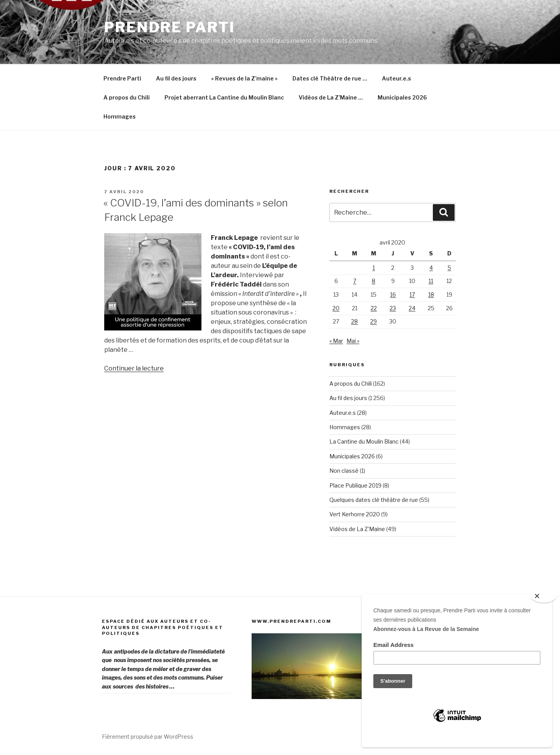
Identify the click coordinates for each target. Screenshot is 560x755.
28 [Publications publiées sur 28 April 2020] (354, 321)
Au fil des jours (176, 78)
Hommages (120, 116)
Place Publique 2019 (355, 485)
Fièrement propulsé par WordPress (148, 737)
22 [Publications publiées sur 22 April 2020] (374, 308)
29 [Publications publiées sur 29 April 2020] (374, 321)
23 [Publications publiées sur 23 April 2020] (393, 308)
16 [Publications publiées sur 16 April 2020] (393, 294)
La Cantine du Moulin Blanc (364, 441)
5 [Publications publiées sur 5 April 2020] (449, 268)
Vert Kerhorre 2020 (355, 514)
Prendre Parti (169, 27)
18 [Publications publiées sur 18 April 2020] (431, 294)
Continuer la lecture (134, 368)
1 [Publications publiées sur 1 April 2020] (374, 268)
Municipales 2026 (402, 97)
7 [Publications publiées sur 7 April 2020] (355, 281)
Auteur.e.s (396, 78)
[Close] (544, 596)
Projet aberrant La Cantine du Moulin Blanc (224, 97)
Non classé (344, 471)
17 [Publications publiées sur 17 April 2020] (412, 294)
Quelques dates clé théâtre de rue (374, 500)
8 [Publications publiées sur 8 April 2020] (374, 281)
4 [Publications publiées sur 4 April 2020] (431, 268)
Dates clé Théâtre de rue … (330, 78)
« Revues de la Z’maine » (244, 78)
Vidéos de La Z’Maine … (331, 97)
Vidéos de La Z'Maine (357, 529)
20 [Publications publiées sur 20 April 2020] (336, 308)
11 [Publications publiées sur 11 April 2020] (431, 281)
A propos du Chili (127, 97)
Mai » (353, 341)
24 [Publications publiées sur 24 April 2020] (412, 308)
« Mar (336, 341)
